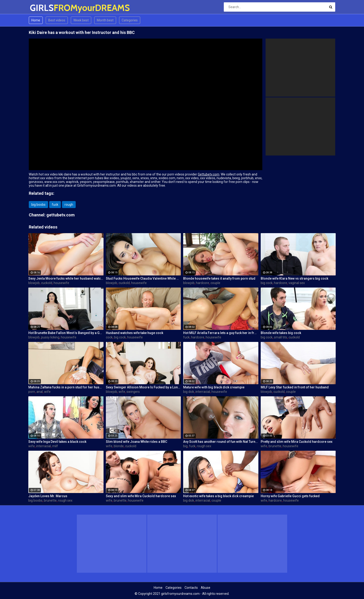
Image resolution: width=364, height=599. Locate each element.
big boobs (38, 205)
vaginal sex (297, 283)
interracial (203, 392)
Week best (81, 20)
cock (109, 337)
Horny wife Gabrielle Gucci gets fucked (290, 496)
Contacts (191, 588)
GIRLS (42, 8)
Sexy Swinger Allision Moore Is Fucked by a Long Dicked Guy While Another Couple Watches (143, 387)
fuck (55, 205)
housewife (61, 283)
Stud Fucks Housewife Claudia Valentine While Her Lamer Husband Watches (143, 278)
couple (215, 283)
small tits (281, 337)
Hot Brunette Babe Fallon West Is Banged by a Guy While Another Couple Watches (66, 333)
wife (47, 392)
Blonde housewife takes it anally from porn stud (219, 278)
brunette (275, 446)
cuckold (47, 283)
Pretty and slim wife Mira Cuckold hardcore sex (297, 442)
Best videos (57, 20)
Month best (105, 20)
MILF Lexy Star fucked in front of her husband (295, 387)
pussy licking (50, 337)
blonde (119, 446)
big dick (189, 392)
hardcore (203, 283)
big (185, 446)
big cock (267, 283)
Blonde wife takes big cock (281, 333)
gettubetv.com (61, 215)
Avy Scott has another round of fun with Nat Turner (221, 442)
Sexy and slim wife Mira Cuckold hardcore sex (141, 496)
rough (69, 205)
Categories (130, 20)
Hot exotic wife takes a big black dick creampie (218, 496)
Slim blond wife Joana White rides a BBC (136, 442)
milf (55, 446)
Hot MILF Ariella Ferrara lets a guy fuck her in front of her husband (221, 333)
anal (40, 392)
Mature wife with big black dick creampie (214, 387)
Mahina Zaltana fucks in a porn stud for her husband (66, 387)
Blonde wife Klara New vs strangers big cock (294, 278)
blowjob (34, 283)
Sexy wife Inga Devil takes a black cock (57, 442)
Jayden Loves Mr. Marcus (48, 496)
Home (36, 20)
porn (32, 392)
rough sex (204, 446)
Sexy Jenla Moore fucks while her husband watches (66, 278)
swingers (133, 392)
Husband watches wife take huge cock (135, 333)
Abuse (206, 588)
